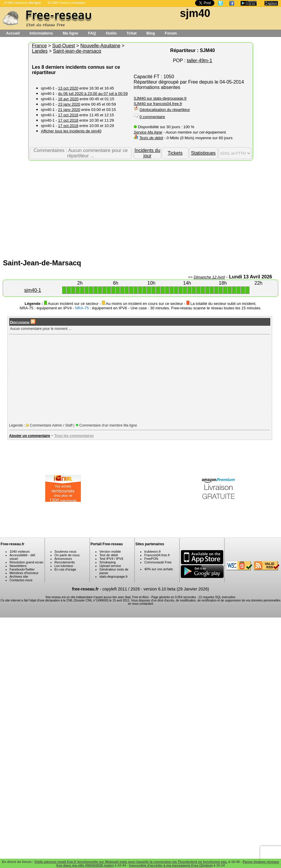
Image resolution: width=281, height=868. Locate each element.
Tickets (175, 153)
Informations (41, 33)
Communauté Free (158, 562)
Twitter (30, 569)
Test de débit (109, 555)
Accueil (13, 33)
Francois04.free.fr (157, 555)
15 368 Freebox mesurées (66, 3)
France (40, 46)
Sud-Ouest (64, 46)
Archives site (19, 576)
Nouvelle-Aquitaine (100, 46)
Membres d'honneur (24, 573)
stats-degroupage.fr (113, 576)
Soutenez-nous (65, 551)
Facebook (17, 569)
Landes (40, 51)
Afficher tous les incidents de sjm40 (71, 131)
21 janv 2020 (69, 110)
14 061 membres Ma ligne (22, 3)
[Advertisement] (140, 208)
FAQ (92, 33)
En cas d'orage (65, 569)
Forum (171, 33)
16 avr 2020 (68, 99)
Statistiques (203, 153)
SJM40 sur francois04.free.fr (158, 104)
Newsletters (18, 566)
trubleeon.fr (153, 551)
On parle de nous (67, 555)
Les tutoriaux (64, 566)
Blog (151, 33)
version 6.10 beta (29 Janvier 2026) (176, 589)
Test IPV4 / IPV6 (111, 559)
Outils (111, 33)
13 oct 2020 (68, 88)
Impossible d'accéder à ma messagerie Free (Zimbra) (171, 865)
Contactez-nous (21, 580)
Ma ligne (70, 33)
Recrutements (65, 562)
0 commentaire (152, 117)
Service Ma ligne (148, 132)
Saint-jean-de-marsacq (77, 51)
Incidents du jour (147, 153)
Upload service (110, 566)
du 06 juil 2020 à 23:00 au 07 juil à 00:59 (93, 94)
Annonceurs (63, 559)
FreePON (151, 559)
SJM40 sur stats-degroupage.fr (160, 98)
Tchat (132, 33)
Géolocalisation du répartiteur (165, 110)
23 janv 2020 (69, 104)
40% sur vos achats (158, 569)
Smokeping (107, 562)
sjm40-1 (33, 290)
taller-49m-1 (199, 61)
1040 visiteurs (20, 551)
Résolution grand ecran (26, 562)
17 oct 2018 (68, 115)
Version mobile (110, 551)
